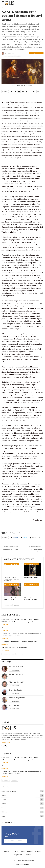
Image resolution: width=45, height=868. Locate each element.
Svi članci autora (15, 670)
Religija (4, 795)
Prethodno (8, 605)
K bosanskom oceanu (10, 550)
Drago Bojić (15, 705)
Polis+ (3, 816)
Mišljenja (4, 812)
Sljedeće (17, 605)
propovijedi (18, 533)
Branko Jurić (10, 533)
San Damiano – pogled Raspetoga (14, 648)
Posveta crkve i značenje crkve (37, 551)
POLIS (26, 865)
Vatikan (4, 808)
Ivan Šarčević (15, 690)
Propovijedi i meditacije (36, 53)
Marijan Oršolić (17, 682)
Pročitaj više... (6, 742)
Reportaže (18, 855)
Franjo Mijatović (17, 698)
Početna (7, 852)
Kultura (4, 804)
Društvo (4, 800)
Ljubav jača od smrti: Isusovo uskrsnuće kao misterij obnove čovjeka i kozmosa (21, 635)
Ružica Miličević (17, 667)
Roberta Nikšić (16, 675)
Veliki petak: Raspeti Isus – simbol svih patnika (19, 642)
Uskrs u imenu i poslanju (11, 628)
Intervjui (27, 855)
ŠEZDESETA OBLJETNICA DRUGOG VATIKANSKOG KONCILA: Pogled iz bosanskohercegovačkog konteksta (22, 621)
